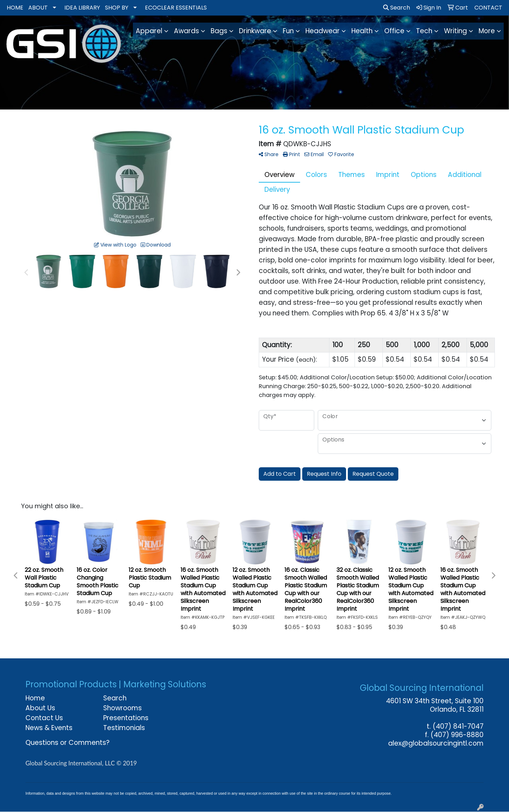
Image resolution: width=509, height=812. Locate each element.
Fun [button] (288, 31)
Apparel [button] (149, 31)
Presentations (126, 718)
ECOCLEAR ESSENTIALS (176, 8)
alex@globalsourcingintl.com (436, 743)
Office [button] (394, 31)
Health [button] (362, 31)
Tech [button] (424, 31)
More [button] (487, 31)
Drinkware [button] (255, 31)
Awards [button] (186, 31)
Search (397, 8)
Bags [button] (219, 31)
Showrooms (122, 708)
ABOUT (38, 8)
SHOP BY (117, 8)
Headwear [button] (323, 31)
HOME (15, 8)
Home (35, 698)
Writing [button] (455, 31)
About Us (40, 708)
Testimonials (124, 728)
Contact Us (44, 718)
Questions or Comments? (68, 743)
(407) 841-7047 (458, 726)
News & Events (49, 728)
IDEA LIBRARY (82, 8)
